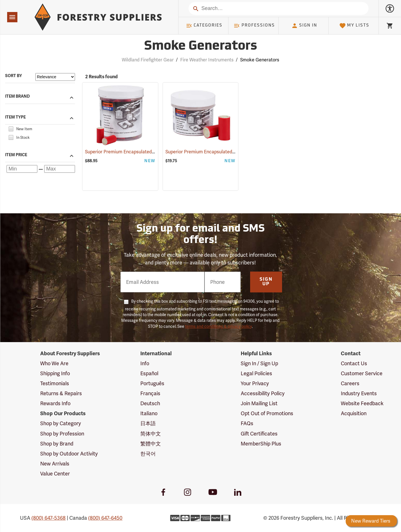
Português (152, 383)
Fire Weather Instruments (207, 60)
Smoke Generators (260, 60)
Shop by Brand (57, 444)
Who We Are (54, 363)
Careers (350, 383)
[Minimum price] (22, 169)
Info (145, 363)
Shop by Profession (62, 434)
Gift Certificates (259, 434)
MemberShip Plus (261, 444)
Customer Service (362, 373)
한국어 (148, 454)
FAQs (247, 423)
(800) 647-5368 (48, 518)
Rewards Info (55, 403)
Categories (204, 26)
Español (149, 373)
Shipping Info (55, 373)
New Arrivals (55, 464)
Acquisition (354, 413)
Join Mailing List (259, 403)
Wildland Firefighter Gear (148, 60)
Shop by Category (61, 423)
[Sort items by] (55, 77)
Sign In (304, 26)
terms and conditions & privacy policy (218, 326)
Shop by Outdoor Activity (69, 454)
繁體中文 (151, 444)
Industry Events (359, 393)
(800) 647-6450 (105, 518)
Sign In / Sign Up (259, 363)
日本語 (148, 423)
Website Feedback (362, 403)
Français (150, 393)
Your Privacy (255, 383)
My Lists (354, 26)
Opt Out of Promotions (267, 413)
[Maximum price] (60, 169)
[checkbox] (11, 128)
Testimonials (55, 383)
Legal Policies (256, 373)
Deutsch (150, 403)
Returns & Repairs (61, 393)
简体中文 (151, 434)
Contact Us (354, 363)
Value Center (55, 474)
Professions (254, 26)
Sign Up (266, 282)
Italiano (149, 413)
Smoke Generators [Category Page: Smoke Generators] (200, 46)
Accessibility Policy (263, 393)
